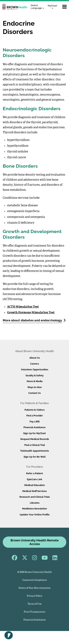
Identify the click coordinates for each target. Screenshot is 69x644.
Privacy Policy (35, 596)
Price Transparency (35, 612)
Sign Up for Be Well (35, 457)
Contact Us (34, 393)
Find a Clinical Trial (35, 445)
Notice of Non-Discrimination (34, 588)
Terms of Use (35, 604)
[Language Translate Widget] (38, 7)
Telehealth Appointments (34, 451)
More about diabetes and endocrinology (34, 320)
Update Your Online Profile (35, 515)
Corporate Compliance (35, 580)
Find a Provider (35, 416)
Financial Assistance (34, 427)
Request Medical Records (35, 439)
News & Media (35, 381)
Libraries (35, 503)
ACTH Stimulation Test (23, 307)
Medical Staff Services (34, 491)
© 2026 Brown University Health (34, 572)
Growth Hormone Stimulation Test (31, 313)
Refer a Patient (34, 473)
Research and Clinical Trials (35, 497)
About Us (35, 358)
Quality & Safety (35, 375)
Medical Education (35, 485)
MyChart (52, 7)
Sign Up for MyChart (34, 433)
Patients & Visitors (34, 410)
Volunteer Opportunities (34, 370)
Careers (34, 364)
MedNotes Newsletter (35, 509)
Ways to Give (35, 387)
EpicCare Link (34, 479)
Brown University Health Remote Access (35, 542)
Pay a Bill (35, 422)
